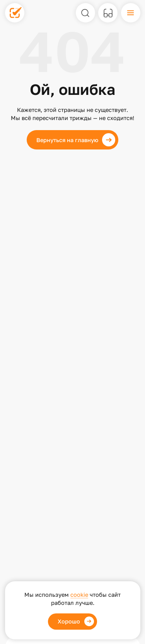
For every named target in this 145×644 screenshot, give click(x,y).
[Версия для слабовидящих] (108, 13)
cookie (79, 595)
